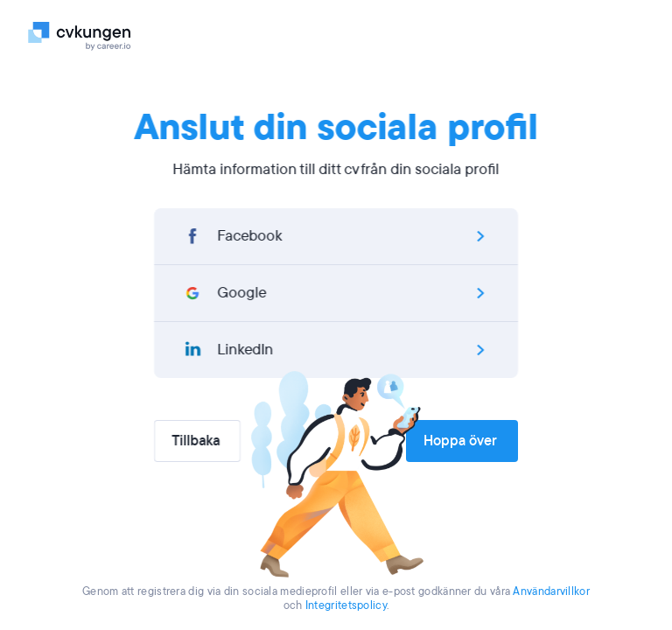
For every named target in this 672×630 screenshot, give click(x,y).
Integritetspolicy (346, 605)
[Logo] (83, 35)
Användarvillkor (551, 591)
